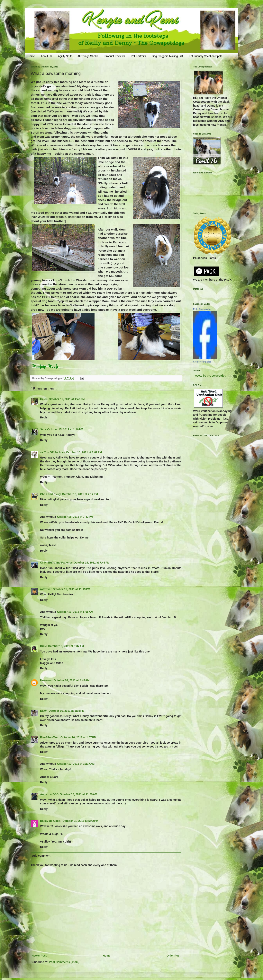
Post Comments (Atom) (64, 962)
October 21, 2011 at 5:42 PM (80, 821)
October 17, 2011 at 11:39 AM (78, 794)
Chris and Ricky (50, 494)
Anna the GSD (49, 794)
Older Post (173, 956)
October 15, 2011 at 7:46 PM (92, 563)
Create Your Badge (202, 362)
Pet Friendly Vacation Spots (205, 56)
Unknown (46, 680)
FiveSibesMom (50, 737)
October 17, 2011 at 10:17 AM (76, 764)
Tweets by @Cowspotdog (210, 376)
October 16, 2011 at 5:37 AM (66, 646)
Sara (43, 429)
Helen (44, 399)
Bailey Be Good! (51, 821)
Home (31, 56)
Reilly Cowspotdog (202, 309)
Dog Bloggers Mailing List (167, 56)
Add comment (41, 856)
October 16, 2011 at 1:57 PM (78, 737)
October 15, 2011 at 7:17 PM (80, 494)
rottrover (46, 589)
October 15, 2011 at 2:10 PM (65, 429)
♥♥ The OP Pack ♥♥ (52, 452)
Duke (43, 646)
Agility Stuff (65, 56)
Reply (44, 417)
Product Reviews (115, 56)
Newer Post (39, 956)
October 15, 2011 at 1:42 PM (67, 399)
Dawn (44, 711)
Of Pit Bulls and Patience (56, 563)
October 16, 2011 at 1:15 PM (66, 711)
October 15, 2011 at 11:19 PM (71, 589)
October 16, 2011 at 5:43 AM (72, 680)
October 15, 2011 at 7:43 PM (75, 517)
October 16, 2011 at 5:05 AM (75, 612)
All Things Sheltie (88, 56)
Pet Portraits (138, 56)
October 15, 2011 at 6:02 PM (84, 452)
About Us (46, 56)
